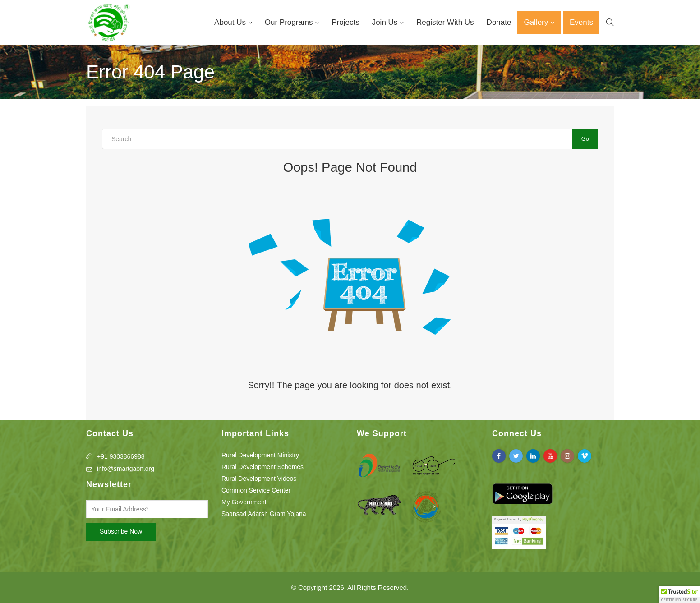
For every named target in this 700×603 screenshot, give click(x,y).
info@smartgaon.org (126, 469)
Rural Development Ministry (260, 455)
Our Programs (290, 22)
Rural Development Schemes (262, 467)
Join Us (386, 22)
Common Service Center (256, 490)
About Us (231, 22)
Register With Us (445, 22)
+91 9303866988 (121, 456)
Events (581, 22)
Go (585, 139)
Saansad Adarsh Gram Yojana (264, 514)
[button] (679, 594)
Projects (345, 22)
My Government (244, 502)
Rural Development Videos (259, 479)
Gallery (537, 22)
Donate (499, 22)
